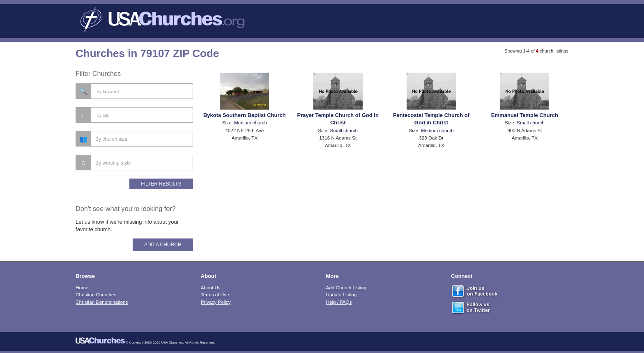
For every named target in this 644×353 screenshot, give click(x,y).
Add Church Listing (346, 288)
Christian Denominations (102, 302)
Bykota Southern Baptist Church (245, 115)
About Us (211, 288)
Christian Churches (96, 295)
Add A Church (163, 245)
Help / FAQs (339, 302)
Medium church (251, 123)
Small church (344, 130)
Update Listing (342, 295)
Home (82, 288)
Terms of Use (215, 295)
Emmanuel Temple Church (525, 115)
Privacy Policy (216, 302)
